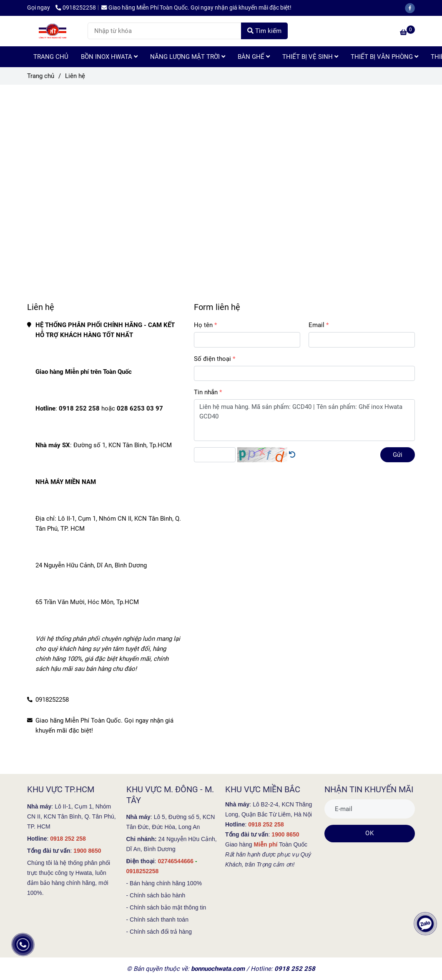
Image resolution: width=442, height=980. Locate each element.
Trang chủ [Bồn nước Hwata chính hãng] (41, 76)
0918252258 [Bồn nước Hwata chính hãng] (76, 8)
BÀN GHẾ (254, 57)
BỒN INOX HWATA (109, 57)
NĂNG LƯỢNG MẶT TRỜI (188, 57)
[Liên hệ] (54, 31)
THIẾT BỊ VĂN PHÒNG (384, 57)
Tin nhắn (206, 392)
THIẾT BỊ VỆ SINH (310, 57)
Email (316, 325)
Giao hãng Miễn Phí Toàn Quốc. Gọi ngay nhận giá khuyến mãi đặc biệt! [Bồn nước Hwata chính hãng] (196, 8)
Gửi (398, 455)
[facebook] (412, 8)
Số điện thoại (212, 359)
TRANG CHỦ (51, 57)
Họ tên (203, 325)
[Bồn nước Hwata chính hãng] (407, 33)
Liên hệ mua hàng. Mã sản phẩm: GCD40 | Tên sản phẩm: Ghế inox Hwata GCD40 (304, 420)
